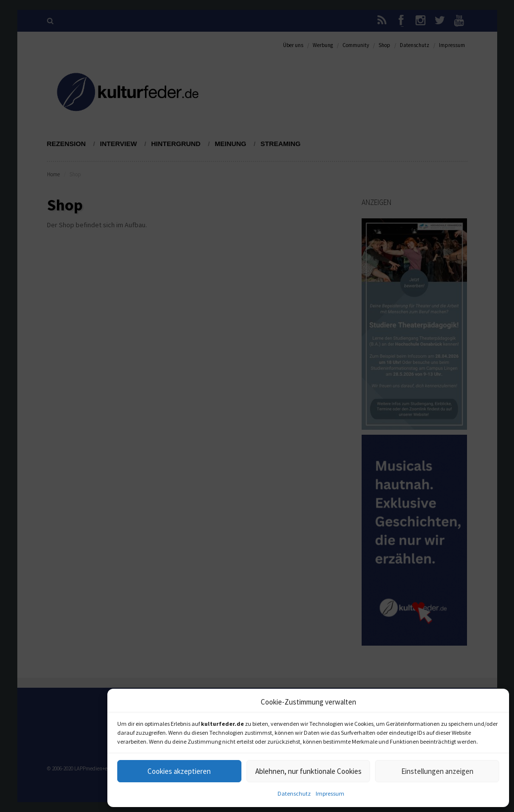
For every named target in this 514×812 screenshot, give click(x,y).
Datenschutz (294, 793)
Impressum (330, 793)
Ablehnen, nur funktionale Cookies (308, 771)
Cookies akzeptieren (179, 771)
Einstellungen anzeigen (437, 771)
